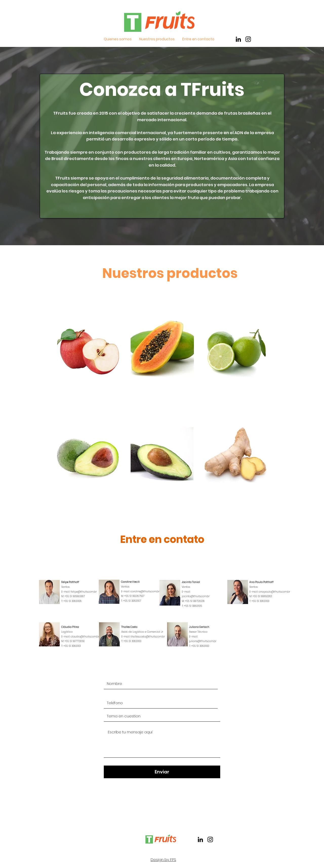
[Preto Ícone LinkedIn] (238, 39)
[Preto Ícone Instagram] (248, 39)
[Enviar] (162, 772)
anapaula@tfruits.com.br (274, 592)
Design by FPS (163, 860)
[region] (89, 352)
